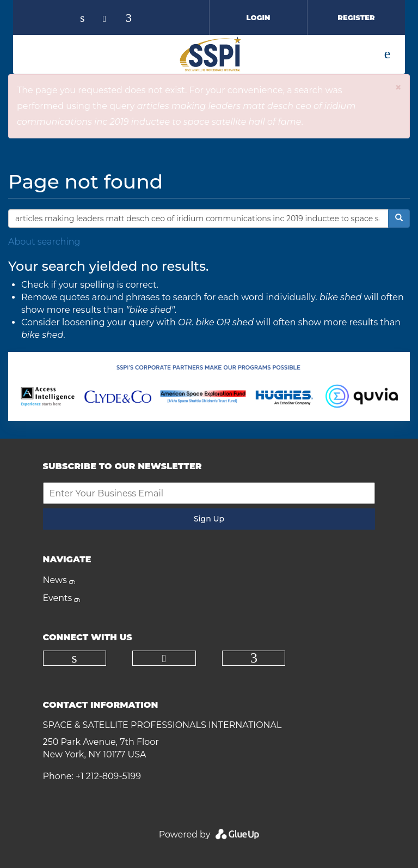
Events (58, 598)
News (55, 580)
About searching (44, 242)
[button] (398, 87)
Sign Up (209, 519)
